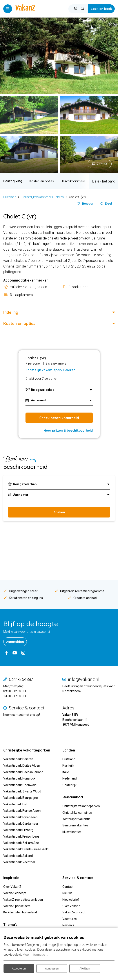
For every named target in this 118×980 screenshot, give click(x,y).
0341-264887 (21, 679)
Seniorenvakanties (75, 825)
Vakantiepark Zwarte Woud (22, 791)
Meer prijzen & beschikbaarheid (68, 431)
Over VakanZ (12, 887)
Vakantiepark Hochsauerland (23, 772)
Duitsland (10, 197)
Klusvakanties (72, 832)
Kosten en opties (42, 181)
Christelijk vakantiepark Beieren (43, 197)
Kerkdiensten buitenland (20, 912)
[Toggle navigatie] (8, 9)
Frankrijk (68, 766)
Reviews (68, 925)
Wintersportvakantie (76, 819)
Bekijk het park (103, 181)
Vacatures (70, 919)
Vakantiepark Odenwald (20, 785)
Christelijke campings (77, 813)
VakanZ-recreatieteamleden (23, 900)
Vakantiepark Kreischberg (21, 836)
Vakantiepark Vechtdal (19, 862)
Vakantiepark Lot (15, 804)
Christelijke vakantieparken (81, 806)
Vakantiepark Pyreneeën (20, 817)
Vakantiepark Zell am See (21, 843)
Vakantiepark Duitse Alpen (22, 766)
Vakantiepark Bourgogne (21, 798)
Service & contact (27, 708)
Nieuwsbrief (71, 900)
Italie (66, 772)
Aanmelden (15, 642)
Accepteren (19, 968)
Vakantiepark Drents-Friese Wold (26, 849)
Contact (68, 887)
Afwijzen (85, 968)
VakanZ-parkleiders (17, 906)
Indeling (11, 312)
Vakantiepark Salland (18, 856)
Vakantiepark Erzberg (18, 830)
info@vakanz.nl (84, 679)
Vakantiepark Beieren (18, 759)
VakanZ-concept (15, 893)
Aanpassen (52, 968)
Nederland (70, 778)
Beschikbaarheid (73, 181)
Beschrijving (13, 181)
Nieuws (67, 893)
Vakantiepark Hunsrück (19, 778)
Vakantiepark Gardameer (21, 824)
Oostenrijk (69, 785)
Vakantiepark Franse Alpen (22, 811)
